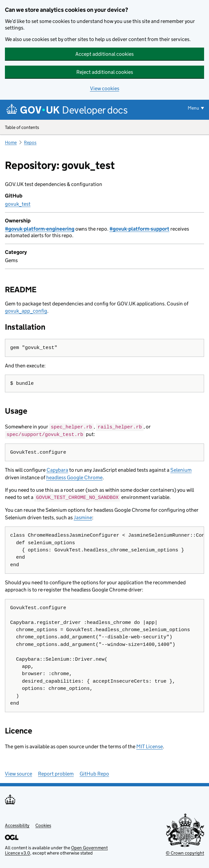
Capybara (57, 470)
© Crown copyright (185, 852)
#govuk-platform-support (139, 229)
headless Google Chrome (74, 477)
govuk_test (18, 204)
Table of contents (104, 128)
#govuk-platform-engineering (40, 229)
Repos (30, 142)
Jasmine (83, 517)
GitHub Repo (94, 773)
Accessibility (17, 825)
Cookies (43, 825)
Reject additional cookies (105, 72)
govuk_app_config (26, 311)
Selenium (181, 470)
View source (19, 773)
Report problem (56, 773)
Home (11, 142)
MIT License (150, 746)
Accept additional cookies (104, 54)
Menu (193, 108)
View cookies (105, 88)
